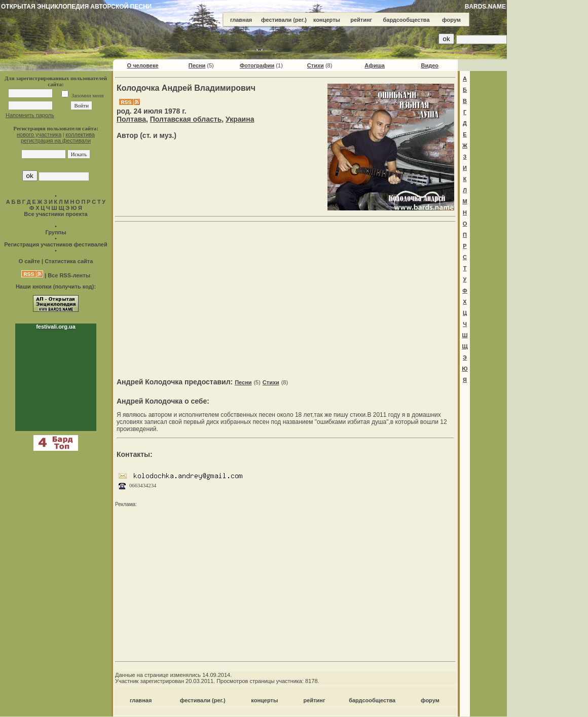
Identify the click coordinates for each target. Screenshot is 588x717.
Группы (56, 232)
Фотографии (257, 65)
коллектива (80, 134)
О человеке (143, 65)
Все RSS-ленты (69, 275)
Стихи (316, 65)
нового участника (39, 134)
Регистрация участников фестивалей (56, 244)
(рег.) (300, 20)
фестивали (276, 20)
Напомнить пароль (30, 115)
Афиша (375, 65)
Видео (430, 65)
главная (241, 20)
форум (451, 20)
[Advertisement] (286, 297)
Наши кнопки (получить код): (56, 286)
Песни (197, 65)
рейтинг (361, 20)
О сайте (29, 261)
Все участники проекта (56, 214)
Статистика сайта (69, 261)
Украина (240, 119)
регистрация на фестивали (56, 140)
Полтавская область (186, 119)
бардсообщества (407, 20)
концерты (327, 20)
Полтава (131, 119)
